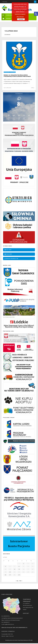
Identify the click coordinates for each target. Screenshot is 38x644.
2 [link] (24, 564)
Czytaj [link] (33, 88)
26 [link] (6, 576)
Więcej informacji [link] (20, 17)
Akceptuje (21, 19)
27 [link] (10, 576)
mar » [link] (21, 581)
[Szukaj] (35, 2)
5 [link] (6, 567)
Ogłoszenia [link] (13, 73)
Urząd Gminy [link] (8, 255)
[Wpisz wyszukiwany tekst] (19, 2)
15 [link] (19, 570)
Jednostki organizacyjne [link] (11, 259)
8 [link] (19, 567)
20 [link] (10, 573)
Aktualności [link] (7, 73)
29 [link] (19, 576)
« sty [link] (17, 581)
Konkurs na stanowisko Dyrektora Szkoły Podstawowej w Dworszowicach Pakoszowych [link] (18, 76)
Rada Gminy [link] (8, 250)
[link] (36, 14)
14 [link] (15, 570)
